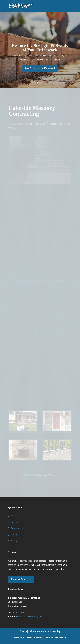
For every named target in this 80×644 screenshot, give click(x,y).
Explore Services (21, 579)
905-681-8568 (19, 612)
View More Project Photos (40, 475)
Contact (15, 541)
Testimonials (17, 528)
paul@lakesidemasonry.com (29, 617)
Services (15, 522)
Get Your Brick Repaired (40, 71)
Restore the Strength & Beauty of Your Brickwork (40, 50)
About (14, 516)
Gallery (15, 535)
